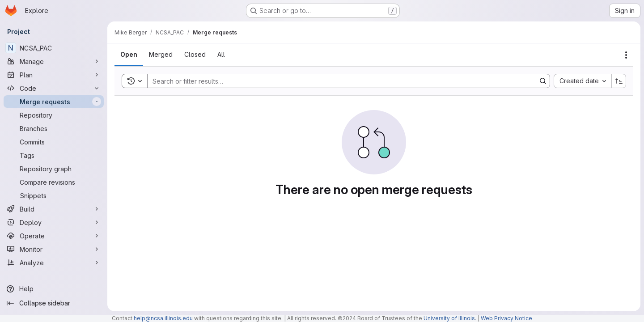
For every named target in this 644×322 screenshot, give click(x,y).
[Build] (54, 209)
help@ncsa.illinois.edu (163, 318)
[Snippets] (54, 195)
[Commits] (54, 142)
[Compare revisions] (54, 182)
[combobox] (583, 81)
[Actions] (626, 55)
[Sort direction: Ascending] (619, 81)
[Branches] (54, 128)
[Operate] (54, 236)
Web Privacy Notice (506, 318)
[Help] (54, 289)
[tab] (129, 55)
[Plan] (54, 75)
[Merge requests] (54, 102)
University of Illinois (449, 318)
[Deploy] (54, 222)
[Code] (54, 88)
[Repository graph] (54, 169)
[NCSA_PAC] (54, 48)
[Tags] (54, 155)
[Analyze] (54, 263)
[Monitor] (54, 249)
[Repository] (54, 115)
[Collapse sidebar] (54, 303)
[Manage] (54, 61)
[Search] (337, 81)
